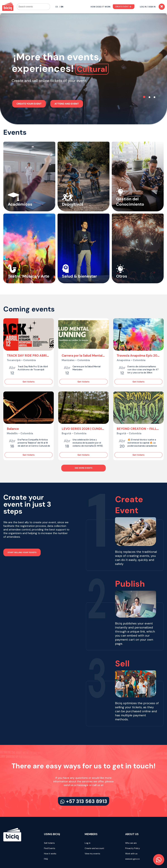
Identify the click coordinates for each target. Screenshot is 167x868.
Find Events (50, 830)
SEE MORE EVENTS (84, 450)
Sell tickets (49, 825)
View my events (92, 836)
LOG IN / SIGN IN (148, 7)
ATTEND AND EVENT (67, 90)
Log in (88, 825)
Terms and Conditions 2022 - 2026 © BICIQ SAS (140, 852)
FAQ (46, 841)
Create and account (94, 830)
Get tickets (29, 364)
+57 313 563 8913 (84, 783)
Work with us (131, 836)
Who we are (131, 825)
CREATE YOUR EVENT (29, 90)
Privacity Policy (133, 830)
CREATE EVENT (124, 7)
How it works (50, 836)
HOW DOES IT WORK (101, 7)
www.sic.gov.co (132, 841)
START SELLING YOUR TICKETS (22, 534)
